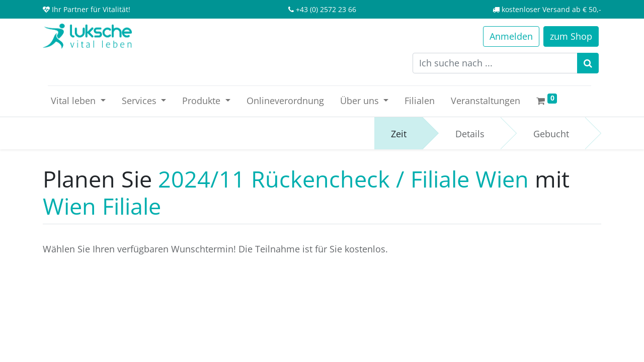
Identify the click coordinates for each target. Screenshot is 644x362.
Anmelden (511, 36)
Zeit (399, 134)
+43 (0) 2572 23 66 (326, 9)
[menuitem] (285, 101)
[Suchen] (588, 63)
